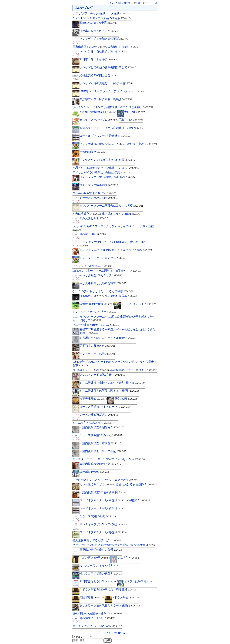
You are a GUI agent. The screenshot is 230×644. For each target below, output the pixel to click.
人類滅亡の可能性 (123, 47)
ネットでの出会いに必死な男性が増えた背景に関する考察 (114, 545)
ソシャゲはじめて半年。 (92, 266)
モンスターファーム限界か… (102, 258)
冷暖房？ (139, 500)
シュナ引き (129, 558)
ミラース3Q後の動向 (98, 516)
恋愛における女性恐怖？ (136, 484)
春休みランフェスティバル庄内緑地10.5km (111, 128)
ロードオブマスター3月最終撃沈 (105, 136)
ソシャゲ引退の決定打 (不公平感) (107, 83)
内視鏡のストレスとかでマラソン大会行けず (106, 480)
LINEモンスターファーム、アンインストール (113, 91)
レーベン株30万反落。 (99, 415)
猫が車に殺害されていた (99, 31)
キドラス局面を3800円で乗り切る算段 (109, 589)
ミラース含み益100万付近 (101, 435)
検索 (108, 640)
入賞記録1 (121, 3)
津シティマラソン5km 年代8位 (103, 524)
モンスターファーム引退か (94, 312)
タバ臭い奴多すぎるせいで (94, 193)
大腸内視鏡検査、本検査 (100, 443)
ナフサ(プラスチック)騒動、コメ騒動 (101, 13)
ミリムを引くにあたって (93, 423)
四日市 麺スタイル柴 (98, 59)
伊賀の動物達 (93, 152)
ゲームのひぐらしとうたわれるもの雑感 (103, 291)
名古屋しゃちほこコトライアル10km (108, 338)
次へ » (122, 633)
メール (154, 3)
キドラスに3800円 (140, 581)
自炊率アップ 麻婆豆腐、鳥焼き (106, 99)
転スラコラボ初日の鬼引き (101, 574)
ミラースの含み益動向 (99, 198)
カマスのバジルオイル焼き (101, 565)
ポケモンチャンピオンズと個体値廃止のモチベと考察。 (113, 107)
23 (116, 633)
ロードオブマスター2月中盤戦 (104, 500)
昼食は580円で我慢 (97, 304)
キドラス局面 (125, 597)
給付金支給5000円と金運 (99, 75)
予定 (112, 3)
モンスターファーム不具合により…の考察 (111, 206)
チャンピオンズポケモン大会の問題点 (101, 18)
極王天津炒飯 (93, 399)
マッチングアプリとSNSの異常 (97, 626)
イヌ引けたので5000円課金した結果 (107, 160)
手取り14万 (131, 120)
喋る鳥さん (92, 296)
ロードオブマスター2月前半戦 (104, 508)
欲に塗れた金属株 (121, 296)
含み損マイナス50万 (97, 618)
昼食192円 (126, 399)
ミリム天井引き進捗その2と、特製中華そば (112, 383)
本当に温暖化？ (87, 214)
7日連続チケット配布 (91, 370)
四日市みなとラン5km (98, 581)
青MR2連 (135, 112)
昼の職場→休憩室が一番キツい (97, 613)
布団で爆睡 (92, 597)
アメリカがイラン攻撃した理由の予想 (101, 172)
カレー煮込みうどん (97, 484)
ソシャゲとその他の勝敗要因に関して (108, 67)
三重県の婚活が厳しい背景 (101, 550)
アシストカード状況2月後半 (102, 375)
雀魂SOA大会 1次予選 (98, 23)
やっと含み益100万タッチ (101, 275)
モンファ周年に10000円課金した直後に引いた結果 (116, 250)
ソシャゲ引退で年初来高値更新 (104, 39)
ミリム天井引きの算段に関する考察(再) (109, 391)
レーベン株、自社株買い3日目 (103, 51)
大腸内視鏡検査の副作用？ (101, 427)
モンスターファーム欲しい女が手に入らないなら (109, 459)
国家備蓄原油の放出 (90, 47)
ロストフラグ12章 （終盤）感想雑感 (107, 177)
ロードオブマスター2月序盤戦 (103, 532)
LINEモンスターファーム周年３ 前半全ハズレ (107, 271)
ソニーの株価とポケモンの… (96, 325)
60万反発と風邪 (94, 218)
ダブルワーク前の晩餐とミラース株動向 (110, 605)
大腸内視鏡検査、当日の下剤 (103, 451)
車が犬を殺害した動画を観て (103, 283)
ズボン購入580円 (95, 558)
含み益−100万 (93, 234)
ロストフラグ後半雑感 (99, 185)
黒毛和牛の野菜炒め (97, 346)
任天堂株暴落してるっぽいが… (97, 540)
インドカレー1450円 (97, 354)
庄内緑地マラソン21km (121, 214)
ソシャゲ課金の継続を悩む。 (103, 144)
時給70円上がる (142, 144)
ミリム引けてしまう (139, 304)
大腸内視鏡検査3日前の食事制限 (105, 492)
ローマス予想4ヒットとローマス (105, 407)
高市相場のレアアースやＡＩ (134, 370)
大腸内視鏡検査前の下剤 (100, 464)
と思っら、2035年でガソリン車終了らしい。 (106, 168)
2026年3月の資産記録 (98, 112)
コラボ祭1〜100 (94, 472)
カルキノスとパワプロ (99, 120)
